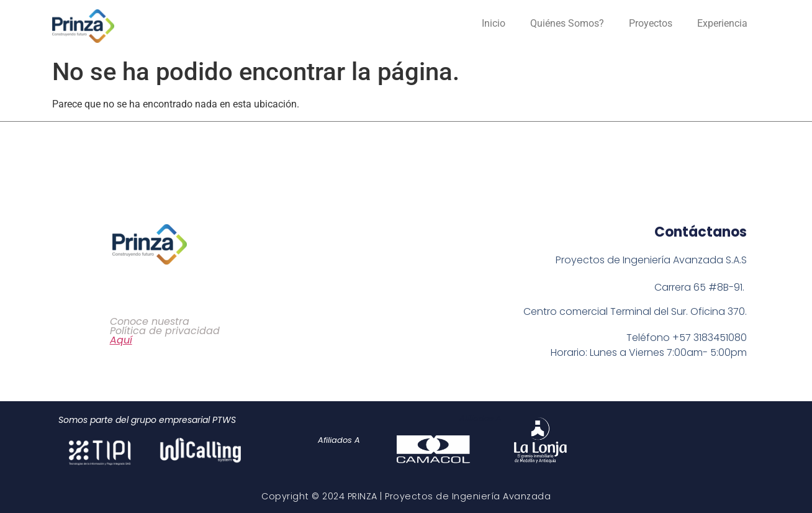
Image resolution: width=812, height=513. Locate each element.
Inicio (494, 23)
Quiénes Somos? (567, 23)
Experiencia (722, 23)
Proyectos (651, 23)
